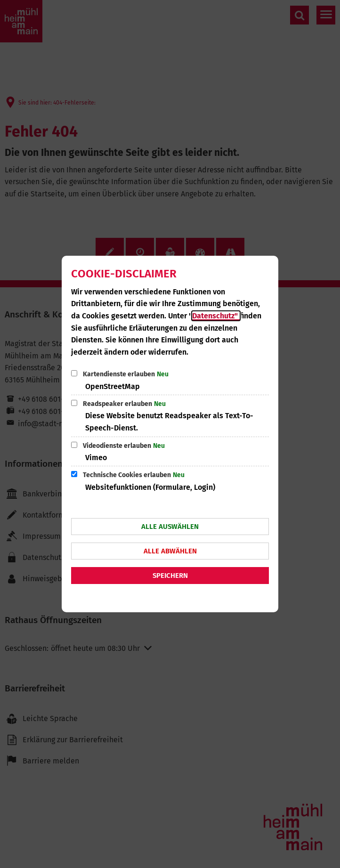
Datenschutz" (216, 316)
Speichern (170, 576)
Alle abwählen (170, 551)
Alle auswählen (170, 527)
